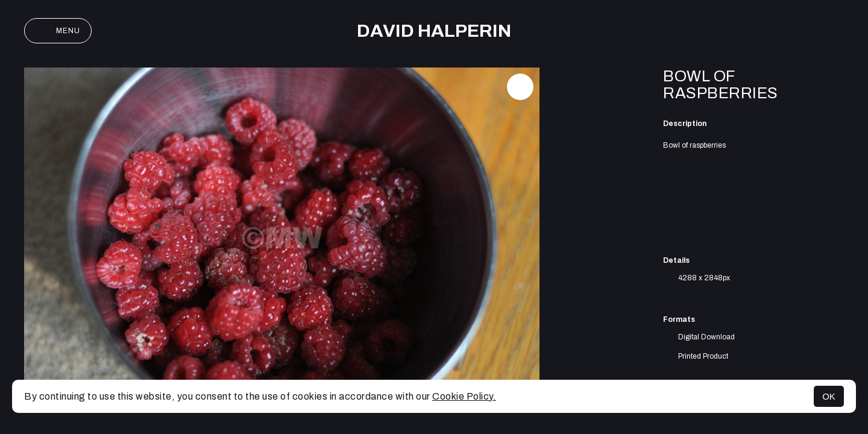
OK (829, 396)
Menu (58, 31)
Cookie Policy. (464, 396)
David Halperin (434, 31)
